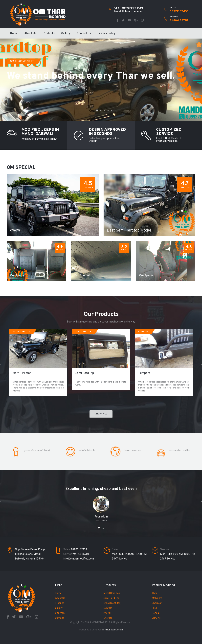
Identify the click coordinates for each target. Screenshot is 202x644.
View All (156, 618)
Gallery (66, 33)
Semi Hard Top (85, 373)
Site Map (60, 613)
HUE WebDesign (114, 630)
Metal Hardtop (22, 373)
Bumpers (144, 373)
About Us (30, 33)
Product (59, 603)
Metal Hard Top (112, 593)
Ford (154, 608)
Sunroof (108, 608)
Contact (59, 618)
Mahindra (157, 598)
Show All (101, 414)
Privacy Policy (106, 33)
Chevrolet (157, 603)
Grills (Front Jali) (112, 603)
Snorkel (108, 618)
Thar (154, 593)
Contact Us (84, 33)
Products (49, 33)
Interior (107, 613)
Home (14, 33)
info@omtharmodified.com (79, 559)
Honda (155, 613)
